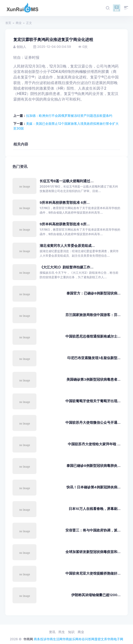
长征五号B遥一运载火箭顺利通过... (67, 181)
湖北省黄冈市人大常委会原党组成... (67, 246)
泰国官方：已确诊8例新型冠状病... (93, 293)
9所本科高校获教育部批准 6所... (65, 203)
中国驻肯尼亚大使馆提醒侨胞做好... (93, 573)
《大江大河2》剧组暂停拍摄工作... (66, 267)
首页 (8, 23)
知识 (71, 632)
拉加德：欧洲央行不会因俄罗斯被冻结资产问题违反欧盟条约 (69, 116)
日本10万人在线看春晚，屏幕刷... (95, 509)
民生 (62, 632)
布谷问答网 (86, 639)
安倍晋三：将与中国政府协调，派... (93, 530)
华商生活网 (55, 639)
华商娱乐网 (70, 639)
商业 (19, 23)
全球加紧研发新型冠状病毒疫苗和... (93, 552)
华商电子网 (115, 639)
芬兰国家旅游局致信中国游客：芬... (93, 315)
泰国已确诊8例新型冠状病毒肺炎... (93, 466)
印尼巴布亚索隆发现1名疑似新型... (94, 358)
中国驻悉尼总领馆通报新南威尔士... (93, 336)
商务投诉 (40, 639)
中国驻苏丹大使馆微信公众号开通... (93, 423)
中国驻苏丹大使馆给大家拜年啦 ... (94, 444)
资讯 (52, 632)
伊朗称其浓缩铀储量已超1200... (96, 595)
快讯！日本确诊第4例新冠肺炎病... (93, 487)
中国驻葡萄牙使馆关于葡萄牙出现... (93, 401)
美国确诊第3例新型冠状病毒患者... (93, 379)
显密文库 (101, 639)
